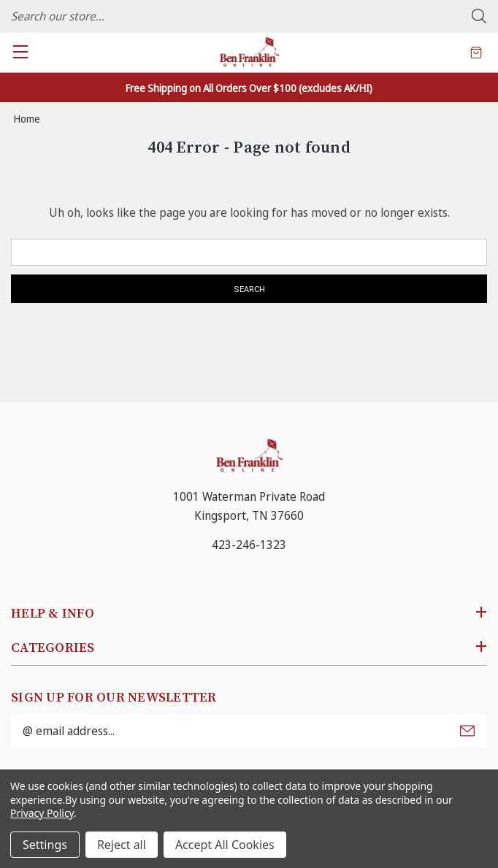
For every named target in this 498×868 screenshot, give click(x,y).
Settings (45, 845)
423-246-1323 (249, 545)
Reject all (122, 845)
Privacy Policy (42, 813)
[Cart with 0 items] (476, 52)
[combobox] (249, 16)
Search (479, 16)
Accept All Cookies (225, 845)
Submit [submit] (467, 731)
